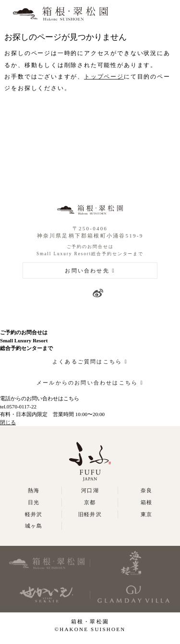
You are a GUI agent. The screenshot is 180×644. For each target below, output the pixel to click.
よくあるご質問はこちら (87, 362)
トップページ (104, 77)
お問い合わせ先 (87, 271)
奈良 (146, 490)
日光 (34, 502)
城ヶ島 (34, 526)
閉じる (8, 422)
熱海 (34, 490)
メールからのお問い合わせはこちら (87, 383)
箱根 (146, 502)
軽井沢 (34, 514)
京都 (90, 502)
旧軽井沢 (90, 514)
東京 (146, 514)
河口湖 (90, 490)
